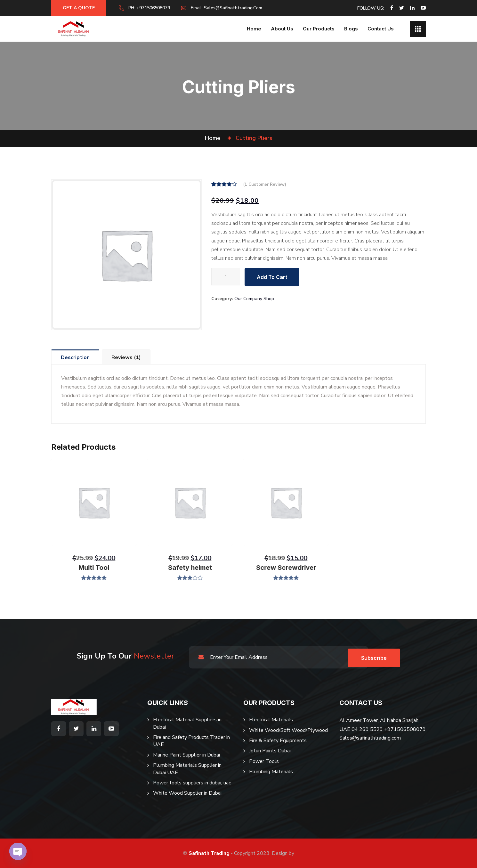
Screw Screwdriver (284, 568)
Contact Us (381, 29)
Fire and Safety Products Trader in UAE (191, 741)
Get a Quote (80, 8)
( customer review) (265, 184)
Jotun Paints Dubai (270, 751)
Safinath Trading (209, 853)
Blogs (351, 29)
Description (76, 357)
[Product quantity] (226, 277)
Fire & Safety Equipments (278, 741)
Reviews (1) (127, 357)
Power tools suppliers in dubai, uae (192, 783)
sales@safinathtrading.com (236, 8)
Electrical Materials (271, 720)
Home (254, 29)
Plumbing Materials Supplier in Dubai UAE (187, 769)
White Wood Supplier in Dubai (187, 793)
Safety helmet (188, 568)
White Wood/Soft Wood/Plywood (288, 730)
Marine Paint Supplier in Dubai (186, 755)
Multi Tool (92, 568)
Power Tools (264, 761)
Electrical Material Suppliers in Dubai (187, 723)
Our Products (319, 29)
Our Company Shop (254, 299)
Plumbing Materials (271, 772)
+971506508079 (156, 8)
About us (282, 29)
